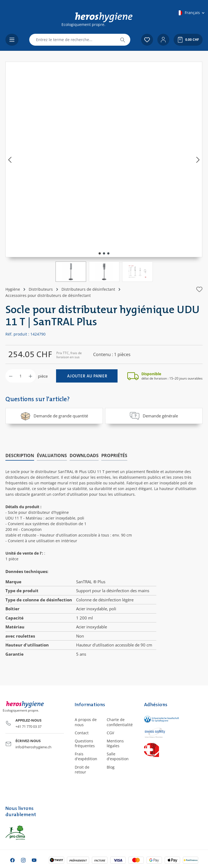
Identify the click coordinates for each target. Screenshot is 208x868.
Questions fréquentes (85, 743)
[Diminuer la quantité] (11, 376)
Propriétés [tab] (114, 455)
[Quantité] (21, 376)
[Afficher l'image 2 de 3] (104, 253)
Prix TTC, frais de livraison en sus (69, 355)
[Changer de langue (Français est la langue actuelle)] (191, 13)
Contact (82, 733)
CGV (110, 733)
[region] (104, 172)
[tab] (20, 455)
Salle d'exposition (118, 756)
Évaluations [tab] (52, 455)
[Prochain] (198, 160)
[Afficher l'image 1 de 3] (100, 253)
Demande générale (154, 416)
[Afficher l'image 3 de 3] (108, 253)
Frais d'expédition (86, 756)
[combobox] (72, 40)
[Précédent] (10, 160)
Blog (111, 767)
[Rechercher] (123, 40)
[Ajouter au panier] (87, 376)
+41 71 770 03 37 (28, 726)
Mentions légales (115, 743)
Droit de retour (82, 770)
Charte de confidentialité (120, 722)
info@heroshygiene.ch (33, 747)
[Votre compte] (163, 40)
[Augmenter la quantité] (30, 376)
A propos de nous (86, 722)
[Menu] (12, 40)
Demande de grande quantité (54, 416)
